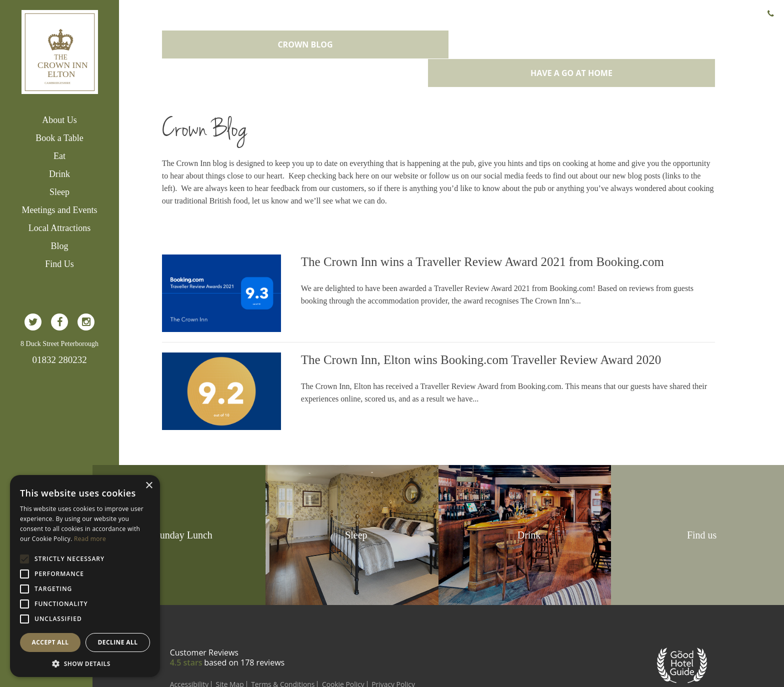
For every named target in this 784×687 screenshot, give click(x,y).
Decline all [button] (118, 642)
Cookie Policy (368, 644)
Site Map (254, 644)
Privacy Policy (419, 644)
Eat (59, 156)
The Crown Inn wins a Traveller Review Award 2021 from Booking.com (501, 228)
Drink (59, 174)
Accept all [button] (50, 642)
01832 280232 (59, 360)
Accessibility (213, 644)
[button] (85, 663)
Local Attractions (59, 228)
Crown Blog (316, 39)
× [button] (149, 486)
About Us (59, 120)
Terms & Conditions (308, 644)
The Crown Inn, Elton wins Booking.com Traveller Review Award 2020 (500, 323)
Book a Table (59, 138)
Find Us (59, 264)
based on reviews (268, 622)
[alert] (85, 576)
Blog (59, 246)
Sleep (59, 192)
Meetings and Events (60, 210)
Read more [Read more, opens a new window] (90, 539)
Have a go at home (587, 39)
